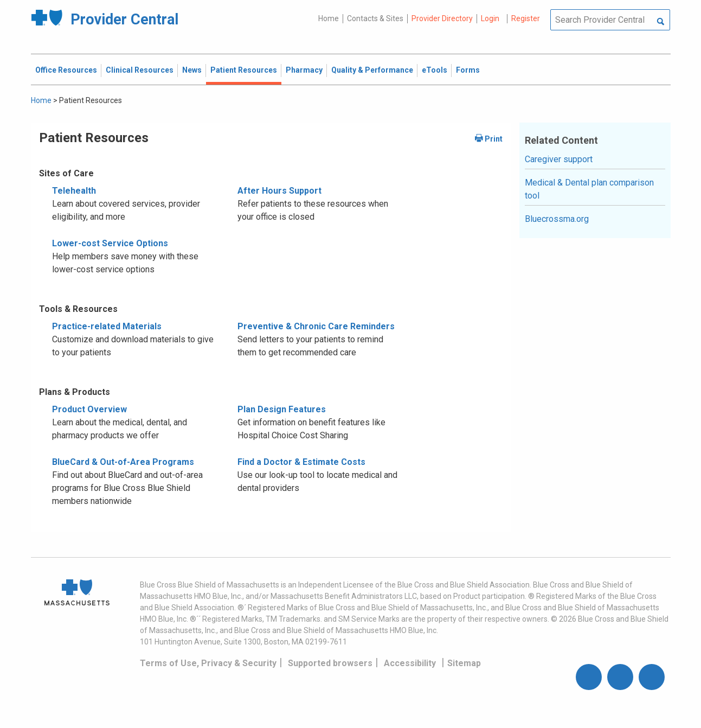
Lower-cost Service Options (110, 243)
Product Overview (89, 409)
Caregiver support (559, 159)
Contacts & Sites (375, 18)
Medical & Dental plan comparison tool (589, 189)
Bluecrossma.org (557, 219)
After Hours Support (279, 191)
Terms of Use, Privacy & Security (208, 663)
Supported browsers (330, 663)
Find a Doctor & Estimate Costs (301, 462)
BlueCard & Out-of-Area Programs (123, 462)
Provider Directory (442, 18)
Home (329, 18)
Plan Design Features (282, 409)
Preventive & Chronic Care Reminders (316, 326)
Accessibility (410, 663)
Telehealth (74, 191)
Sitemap (464, 663)
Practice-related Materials (107, 326)
